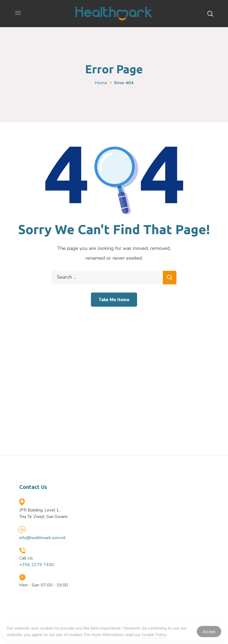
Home (101, 83)
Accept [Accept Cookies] (209, 633)
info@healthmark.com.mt (42, 538)
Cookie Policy (154, 636)
